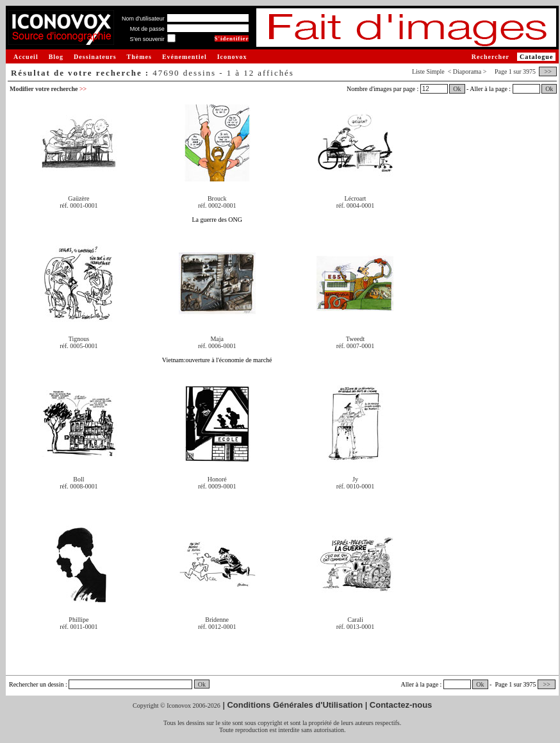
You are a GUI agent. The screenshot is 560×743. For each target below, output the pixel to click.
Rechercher (490, 57)
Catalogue (536, 57)
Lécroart (356, 198)
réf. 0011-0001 (78, 627)
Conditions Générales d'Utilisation (295, 705)
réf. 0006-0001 (217, 346)
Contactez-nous (401, 705)
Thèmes (139, 57)
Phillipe (78, 620)
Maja (217, 339)
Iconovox (232, 57)
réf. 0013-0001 (355, 627)
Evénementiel (185, 57)
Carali (355, 620)
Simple (435, 71)
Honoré (217, 479)
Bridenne (217, 620)
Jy (355, 479)
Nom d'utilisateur (143, 19)
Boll (78, 479)
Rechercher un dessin (37, 684)
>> (548, 71)
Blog (56, 57)
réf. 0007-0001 (355, 346)
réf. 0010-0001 (355, 486)
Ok (457, 89)
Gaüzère (78, 198)
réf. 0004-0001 (355, 205)
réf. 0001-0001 (78, 205)
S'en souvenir (147, 39)
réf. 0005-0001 (78, 346)
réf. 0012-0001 (217, 627)
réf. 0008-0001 (78, 486)
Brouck (217, 198)
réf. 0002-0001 (217, 205)
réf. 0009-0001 (217, 486)
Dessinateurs (95, 57)
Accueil (26, 57)
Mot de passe (147, 29)
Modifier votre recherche (48, 89)
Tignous (79, 339)
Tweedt (355, 339)
